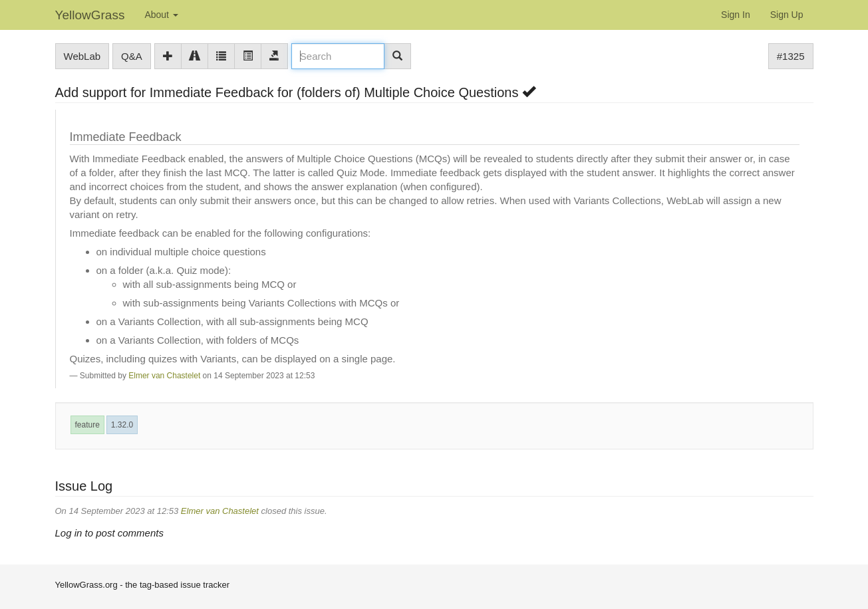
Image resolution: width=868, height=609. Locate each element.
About (161, 15)
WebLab (82, 56)
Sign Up (787, 15)
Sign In (736, 15)
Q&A (132, 56)
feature (87, 425)
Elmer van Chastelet (164, 376)
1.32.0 (122, 425)
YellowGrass (90, 15)
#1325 (791, 56)
